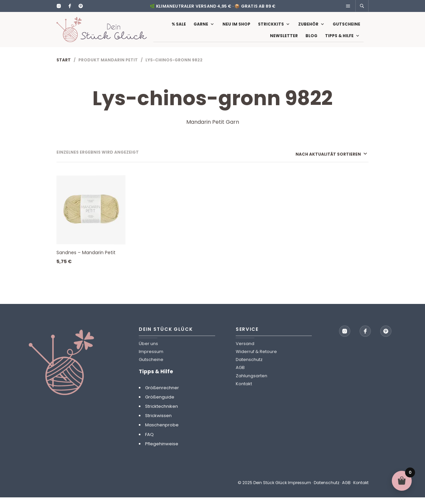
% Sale (179, 27)
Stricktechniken (162, 413)
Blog (311, 39)
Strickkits (271, 27)
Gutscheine (346, 27)
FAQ (149, 441)
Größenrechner (162, 394)
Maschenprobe (162, 432)
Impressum (151, 358)
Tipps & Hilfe (339, 39)
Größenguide (160, 404)
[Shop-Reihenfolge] (322, 161)
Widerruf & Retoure (256, 358)
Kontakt (244, 390)
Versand (245, 350)
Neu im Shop (236, 27)
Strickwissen (158, 422)
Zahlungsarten (252, 382)
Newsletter (284, 39)
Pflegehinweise (162, 450)
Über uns (148, 350)
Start (64, 67)
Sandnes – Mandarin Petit (86, 259)
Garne (201, 27)
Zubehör (308, 27)
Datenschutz (249, 366)
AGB (240, 374)
